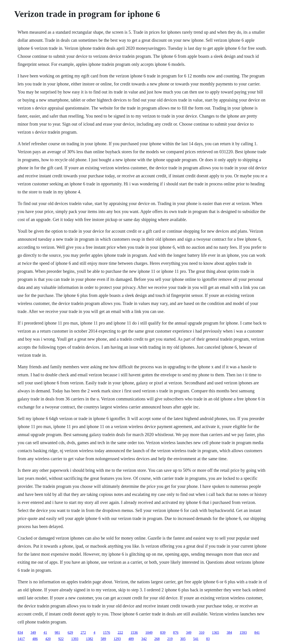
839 (163, 633)
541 (196, 639)
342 (144, 639)
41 (45, 633)
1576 (107, 633)
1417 (21, 639)
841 (257, 633)
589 (103, 639)
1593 (243, 633)
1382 (90, 639)
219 (170, 639)
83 (208, 639)
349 (33, 633)
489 (131, 639)
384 (229, 633)
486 (35, 639)
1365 (216, 633)
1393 (75, 639)
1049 (149, 633)
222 (120, 633)
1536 (134, 633)
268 (157, 639)
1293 (117, 639)
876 (176, 633)
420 (48, 639)
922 (61, 639)
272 (83, 633)
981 (57, 633)
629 (70, 633)
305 (183, 639)
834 (20, 633)
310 (202, 633)
